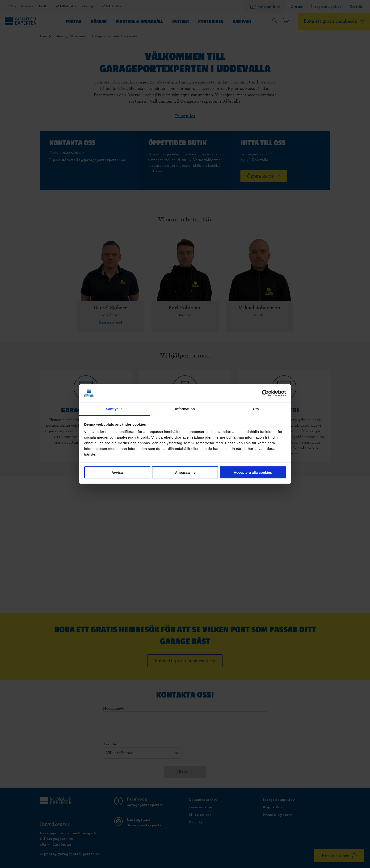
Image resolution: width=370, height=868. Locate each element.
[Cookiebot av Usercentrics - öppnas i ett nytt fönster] (265, 393)
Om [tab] (256, 409)
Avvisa (117, 472)
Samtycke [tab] (114, 409)
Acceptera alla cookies (253, 472)
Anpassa (185, 472)
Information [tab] (185, 409)
